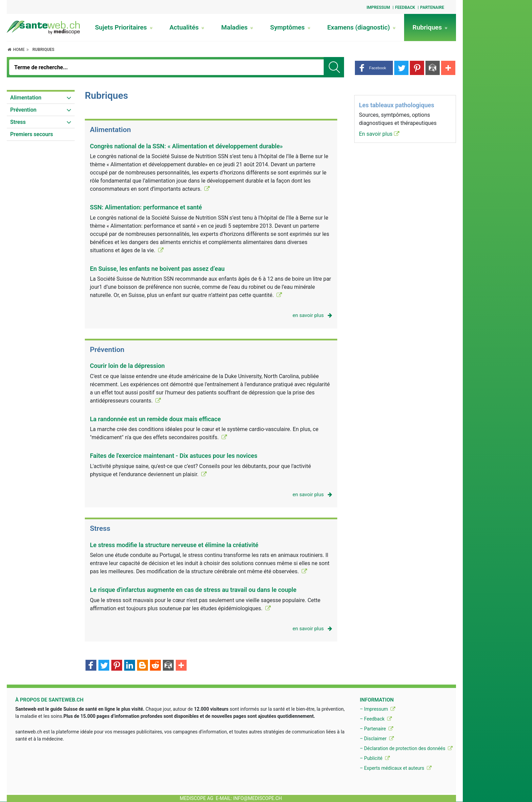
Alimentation (26, 98)
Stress (18, 122)
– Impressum (377, 709)
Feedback (405, 7)
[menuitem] (41, 98)
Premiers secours (32, 134)
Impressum (378, 7)
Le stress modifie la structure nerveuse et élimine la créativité (174, 545)
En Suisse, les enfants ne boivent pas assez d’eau (157, 269)
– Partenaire (376, 729)
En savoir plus (379, 134)
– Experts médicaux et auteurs (395, 768)
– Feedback (376, 719)
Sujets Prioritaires (124, 27)
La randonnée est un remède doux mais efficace (155, 419)
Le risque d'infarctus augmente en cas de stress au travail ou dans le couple (193, 590)
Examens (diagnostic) (362, 27)
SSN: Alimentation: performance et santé (146, 207)
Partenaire (432, 7)
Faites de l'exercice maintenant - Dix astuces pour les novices (174, 456)
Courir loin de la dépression (127, 366)
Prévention (23, 110)
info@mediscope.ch (258, 798)
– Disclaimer (377, 739)
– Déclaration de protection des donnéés (406, 748)
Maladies (237, 27)
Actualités (187, 27)
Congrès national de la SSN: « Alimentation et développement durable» (186, 146)
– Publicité (375, 758)
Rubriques (430, 27)
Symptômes (290, 27)
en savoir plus (312, 315)
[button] (374, 68)
